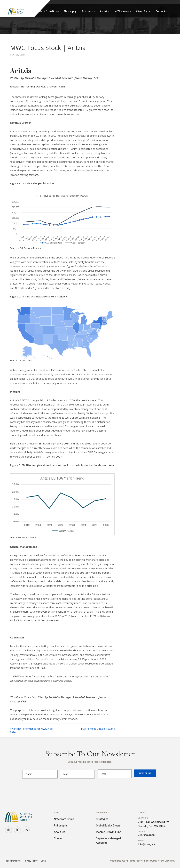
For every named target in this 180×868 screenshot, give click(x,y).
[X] (17, 830)
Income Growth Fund (108, 832)
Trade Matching (13, 861)
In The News (123, 11)
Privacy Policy (31, 861)
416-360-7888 (147, 835)
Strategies (102, 819)
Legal (44, 861)
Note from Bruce (49, 11)
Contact (162, 11)
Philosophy (70, 11)
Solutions (88, 11)
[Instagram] (9, 830)
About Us (59, 832)
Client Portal (143, 11)
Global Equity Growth (109, 826)
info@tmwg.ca (147, 845)
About (105, 11)
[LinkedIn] (26, 830)
